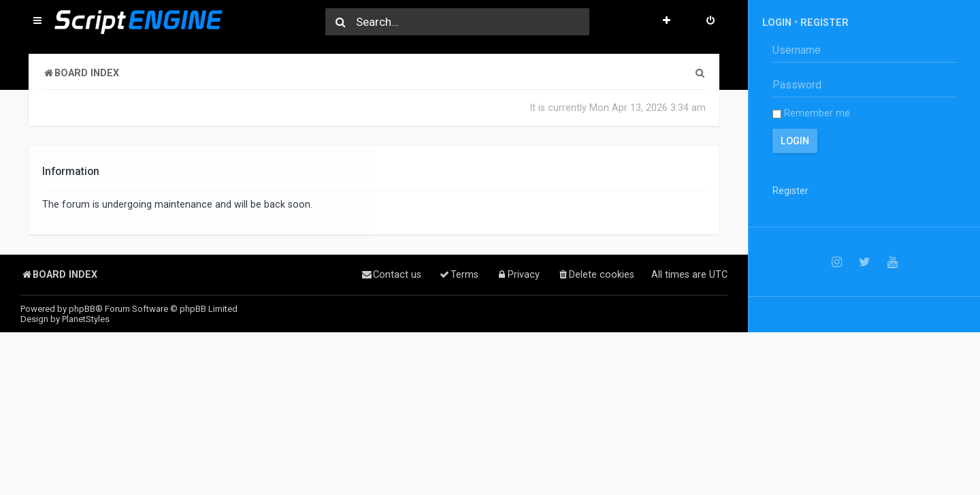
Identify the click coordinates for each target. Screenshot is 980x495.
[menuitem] (710, 22)
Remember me (811, 113)
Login (777, 22)
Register (824, 22)
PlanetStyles (86, 319)
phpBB (82, 309)
